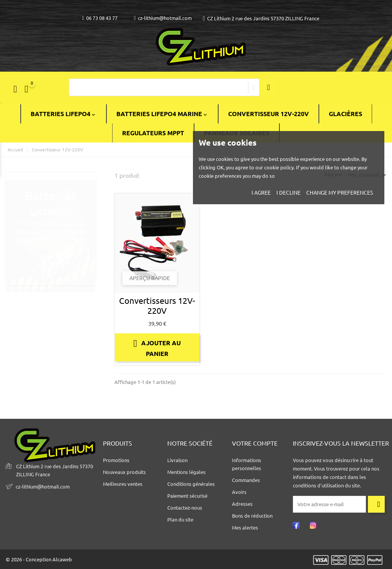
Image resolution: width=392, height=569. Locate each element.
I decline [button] (288, 193)
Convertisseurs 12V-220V (157, 306)
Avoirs (239, 492)
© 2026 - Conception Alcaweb (39, 559)
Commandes (246, 480)
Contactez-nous (185, 508)
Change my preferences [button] (340, 193)
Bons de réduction (252, 516)
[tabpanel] (51, 232)
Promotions (116, 460)
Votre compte (255, 443)
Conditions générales (191, 484)
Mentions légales (186, 472)
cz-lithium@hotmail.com (163, 18)
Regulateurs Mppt (153, 133)
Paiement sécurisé (187, 496)
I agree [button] (261, 193)
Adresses (242, 504)
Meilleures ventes (123, 484)
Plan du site (180, 520)
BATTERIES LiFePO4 (64, 114)
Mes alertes (245, 528)
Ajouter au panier (157, 348)
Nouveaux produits (124, 472)
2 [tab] (91, 247)
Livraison (177, 460)
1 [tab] (91, 224)
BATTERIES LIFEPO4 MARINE (162, 114)
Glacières (345, 114)
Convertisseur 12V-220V (269, 114)
